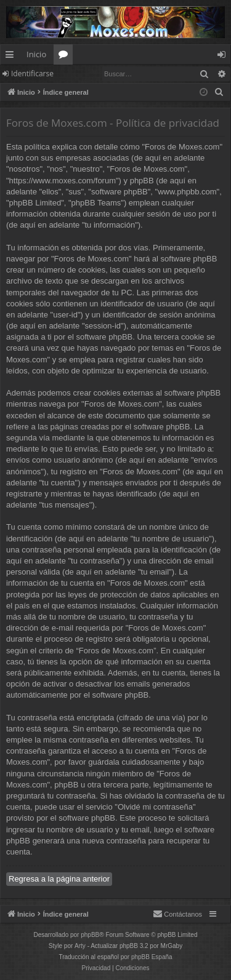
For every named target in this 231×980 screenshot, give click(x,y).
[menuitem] (219, 92)
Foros (66, 57)
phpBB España (152, 957)
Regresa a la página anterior (59, 879)
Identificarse (32, 74)
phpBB (90, 935)
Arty (80, 946)
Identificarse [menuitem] (225, 57)
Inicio (36, 54)
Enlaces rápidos (12, 57)
